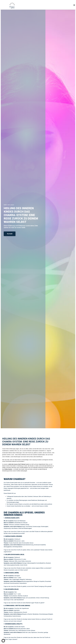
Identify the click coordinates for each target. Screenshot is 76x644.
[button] (53, 5)
